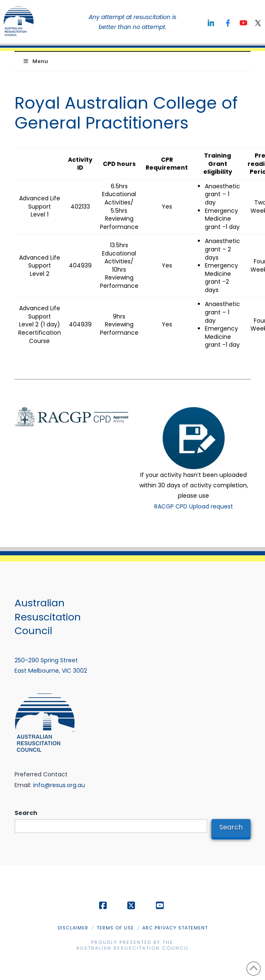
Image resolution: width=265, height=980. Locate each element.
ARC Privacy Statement (175, 928)
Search (26, 813)
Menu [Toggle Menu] (35, 61)
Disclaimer (73, 928)
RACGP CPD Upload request (194, 506)
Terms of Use (115, 928)
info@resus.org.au (59, 785)
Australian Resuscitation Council (133, 948)
